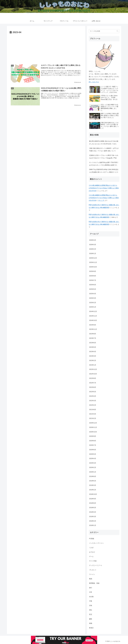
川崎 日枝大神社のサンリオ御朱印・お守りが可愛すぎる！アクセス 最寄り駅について (104, 150)
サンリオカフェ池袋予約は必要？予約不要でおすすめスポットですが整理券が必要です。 (104, 164)
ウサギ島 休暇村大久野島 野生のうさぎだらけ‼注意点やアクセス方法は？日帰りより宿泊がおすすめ (104, 188)
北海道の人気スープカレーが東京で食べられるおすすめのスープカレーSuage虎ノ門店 (104, 157)
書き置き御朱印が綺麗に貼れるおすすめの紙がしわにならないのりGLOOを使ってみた (104, 143)
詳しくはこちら (94, 82)
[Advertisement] (46, 48)
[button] (117, 31)
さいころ (101, 200)
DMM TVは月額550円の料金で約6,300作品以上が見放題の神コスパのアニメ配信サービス (104, 171)
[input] (104, 31)
